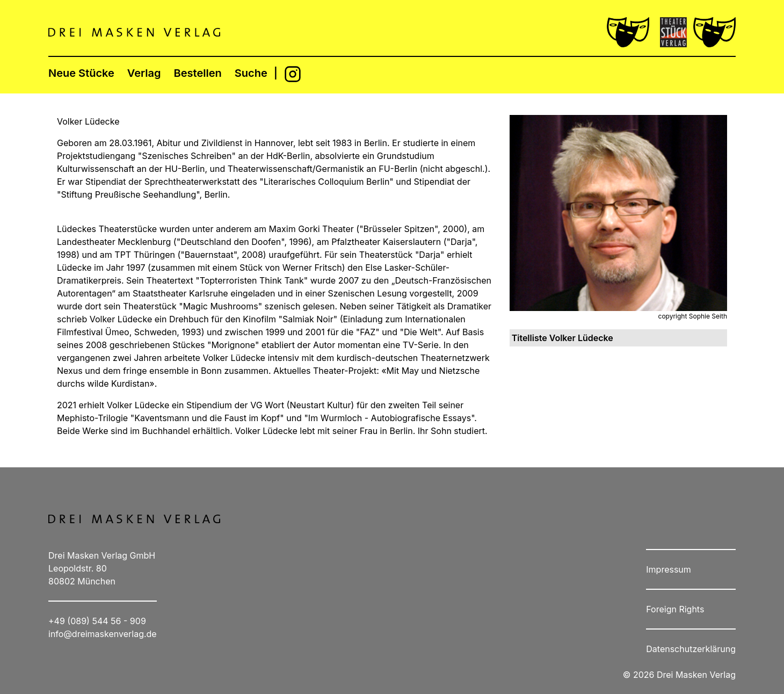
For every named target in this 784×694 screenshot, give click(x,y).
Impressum (669, 569)
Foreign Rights (675, 609)
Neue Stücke (81, 73)
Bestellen (198, 73)
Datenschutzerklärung (691, 649)
